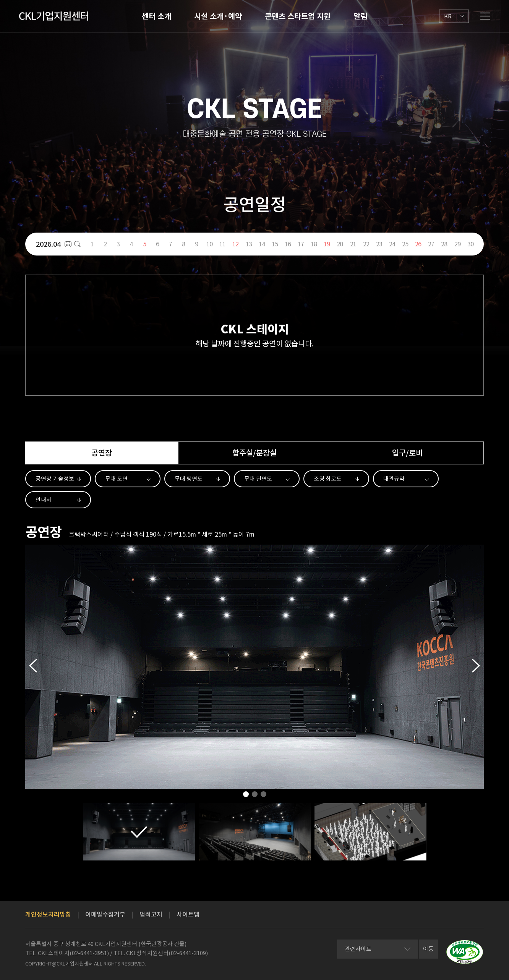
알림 (360, 16)
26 (418, 244)
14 (262, 244)
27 (431, 244)
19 (327, 244)
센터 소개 (156, 16)
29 (457, 244)
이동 (428, 949)
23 (379, 244)
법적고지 (151, 914)
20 (340, 244)
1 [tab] (246, 796)
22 (366, 244)
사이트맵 (188, 914)
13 (249, 244)
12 (235, 244)
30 (470, 244)
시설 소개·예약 (218, 16)
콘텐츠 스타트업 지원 (298, 16)
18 (314, 244)
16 (288, 244)
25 (405, 244)
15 (275, 244)
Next (476, 666)
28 (444, 244)
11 (222, 244)
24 (392, 244)
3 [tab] (263, 796)
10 (209, 244)
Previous (33, 666)
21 (353, 244)
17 (301, 244)
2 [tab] (255, 796)
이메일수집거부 (105, 914)
